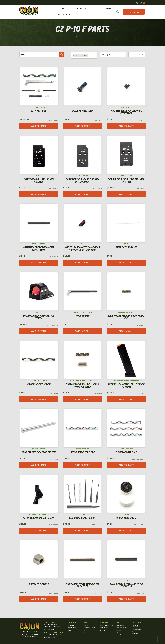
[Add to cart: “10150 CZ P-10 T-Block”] (39, 599)
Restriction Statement (136, 633)
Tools (82, 515)
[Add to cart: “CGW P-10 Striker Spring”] (39, 399)
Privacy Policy (137, 629)
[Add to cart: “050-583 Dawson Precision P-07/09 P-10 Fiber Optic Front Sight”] (83, 263)
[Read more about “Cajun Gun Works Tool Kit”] (83, 531)
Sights (82, 107)
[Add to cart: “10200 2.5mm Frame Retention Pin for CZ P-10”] (83, 599)
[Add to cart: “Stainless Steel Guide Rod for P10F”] (39, 465)
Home (74, 36)
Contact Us (72, 628)
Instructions (104, 628)
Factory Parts (39, 244)
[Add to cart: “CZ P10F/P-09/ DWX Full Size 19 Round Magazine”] (126, 399)
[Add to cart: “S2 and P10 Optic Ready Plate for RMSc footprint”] (83, 194)
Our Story (72, 625)
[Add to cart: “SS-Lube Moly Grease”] (126, 531)
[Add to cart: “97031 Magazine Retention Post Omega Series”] (39, 263)
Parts (79, 36)
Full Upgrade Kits (39, 107)
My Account (120, 625)
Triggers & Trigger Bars (39, 515)
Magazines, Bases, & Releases (83, 381)
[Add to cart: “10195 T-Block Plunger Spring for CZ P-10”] (126, 331)
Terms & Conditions (136, 626)
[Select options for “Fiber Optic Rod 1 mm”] (126, 263)
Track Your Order (122, 628)
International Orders (120, 634)
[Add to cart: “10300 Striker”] (83, 331)
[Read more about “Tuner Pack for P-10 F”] (126, 465)
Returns (119, 630)
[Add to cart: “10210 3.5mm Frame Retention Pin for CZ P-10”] (126, 599)
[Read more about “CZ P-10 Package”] (39, 126)
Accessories (88, 633)
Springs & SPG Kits (126, 312)
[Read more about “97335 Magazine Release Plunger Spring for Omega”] (83, 399)
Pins (39, 580)
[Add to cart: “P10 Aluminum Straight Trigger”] (39, 531)
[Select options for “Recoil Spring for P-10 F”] (83, 465)
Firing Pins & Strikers (82, 312)
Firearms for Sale (90, 628)
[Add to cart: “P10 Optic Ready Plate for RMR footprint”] (39, 194)
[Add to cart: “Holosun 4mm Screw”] (83, 126)
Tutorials (103, 630)
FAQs (70, 630)
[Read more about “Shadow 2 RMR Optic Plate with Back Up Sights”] (126, 194)
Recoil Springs (83, 449)
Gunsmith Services (107, 625)
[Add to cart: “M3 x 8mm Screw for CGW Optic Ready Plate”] (126, 126)
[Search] (39, 54)
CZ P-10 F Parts (39, 449)
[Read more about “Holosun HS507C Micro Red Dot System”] (39, 331)
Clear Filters (137, 55)
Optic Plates (126, 107)
